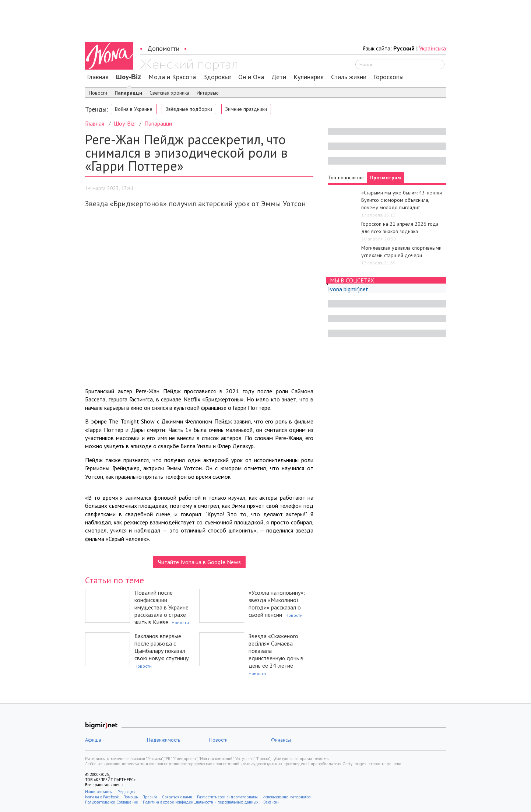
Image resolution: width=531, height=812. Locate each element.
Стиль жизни (349, 77)
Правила (150, 797)
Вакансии (271, 802)
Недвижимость (163, 740)
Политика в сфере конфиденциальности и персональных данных (201, 802)
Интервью (208, 93)
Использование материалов (286, 797)
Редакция (126, 792)
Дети (279, 77)
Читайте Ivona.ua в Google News (199, 562)
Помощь (131, 797)
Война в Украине (134, 109)
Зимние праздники (246, 109)
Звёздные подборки (189, 109)
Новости (98, 93)
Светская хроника (169, 93)
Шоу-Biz (129, 77)
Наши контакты (99, 792)
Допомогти (163, 48)
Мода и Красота (172, 77)
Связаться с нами (177, 797)
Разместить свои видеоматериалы (227, 797)
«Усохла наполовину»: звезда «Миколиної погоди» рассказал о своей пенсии (277, 604)
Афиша (93, 740)
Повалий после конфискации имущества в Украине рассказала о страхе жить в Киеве (161, 607)
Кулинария (309, 77)
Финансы (281, 740)
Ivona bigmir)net (348, 289)
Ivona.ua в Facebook (102, 797)
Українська (432, 48)
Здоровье (217, 77)
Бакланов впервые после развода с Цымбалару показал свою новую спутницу (161, 647)
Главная (98, 77)
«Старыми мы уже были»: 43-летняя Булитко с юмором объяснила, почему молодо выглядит (402, 200)
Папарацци (128, 93)
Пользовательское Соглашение (112, 802)
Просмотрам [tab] (386, 177)
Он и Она (251, 77)
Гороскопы (389, 77)
